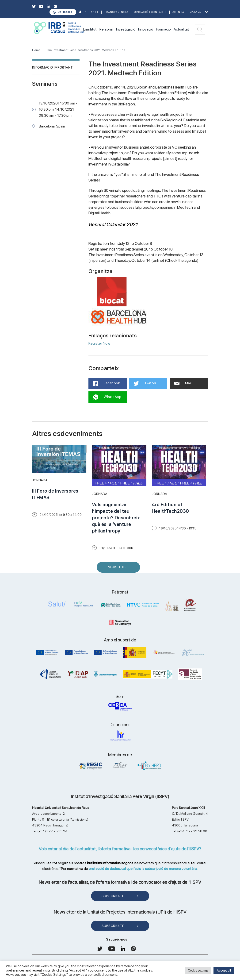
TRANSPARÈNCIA (116, 12)
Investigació (126, 29)
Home (36, 50)
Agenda (178, 12)
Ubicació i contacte (150, 12)
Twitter (145, 383)
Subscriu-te (113, 896)
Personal (106, 29)
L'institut (90, 29)
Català (196, 12)
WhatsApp (107, 397)
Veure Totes (119, 569)
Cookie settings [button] (198, 970)
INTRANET (91, 12)
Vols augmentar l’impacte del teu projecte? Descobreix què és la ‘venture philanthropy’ (116, 518)
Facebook (107, 383)
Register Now (99, 343)
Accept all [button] (224, 970)
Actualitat (181, 29)
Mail (183, 383)
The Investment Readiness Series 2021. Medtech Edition (86, 50)
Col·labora (65, 12)
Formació (163, 29)
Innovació (146, 29)
